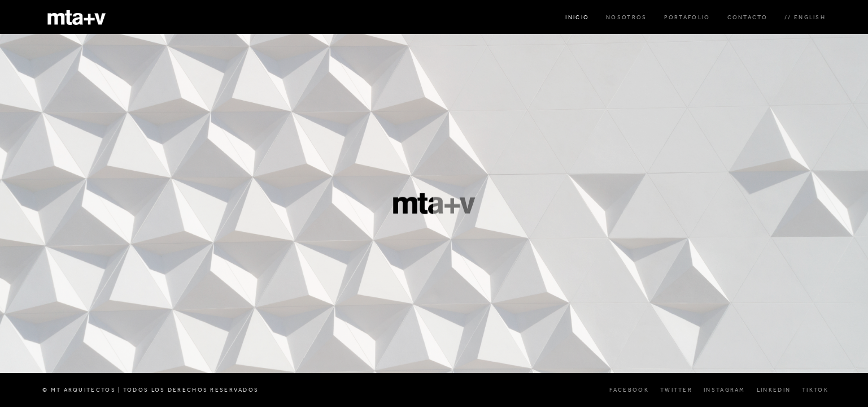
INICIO (577, 18)
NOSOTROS (626, 18)
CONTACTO (747, 18)
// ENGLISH (805, 18)
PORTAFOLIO (687, 18)
